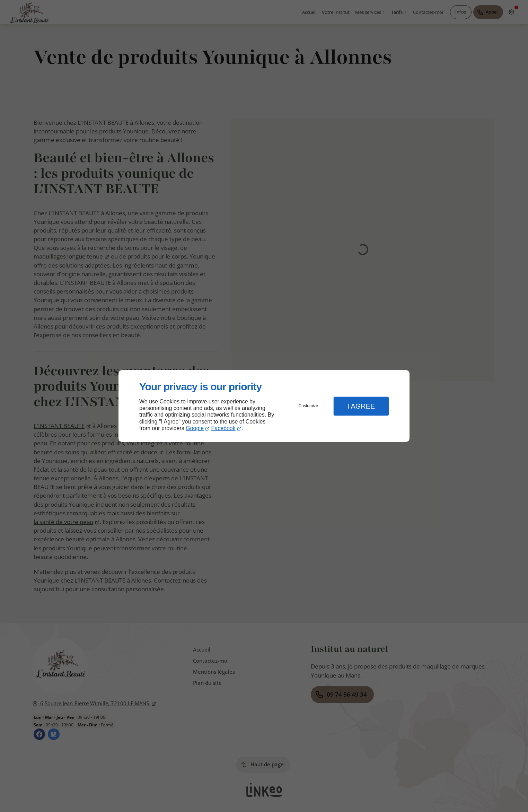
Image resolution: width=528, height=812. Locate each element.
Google (195, 428)
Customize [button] (309, 406)
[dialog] (264, 406)
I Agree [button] (361, 406)
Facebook (223, 428)
